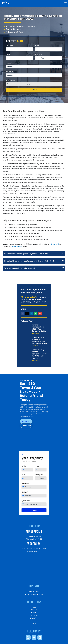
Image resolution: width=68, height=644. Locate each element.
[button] (65, 3)
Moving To (10, 72)
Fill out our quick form (30, 297)
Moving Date (39, 54)
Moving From (11, 63)
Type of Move (11, 80)
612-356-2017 (54, 244)
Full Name (9, 46)
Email (8, 54)
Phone (37, 46)
